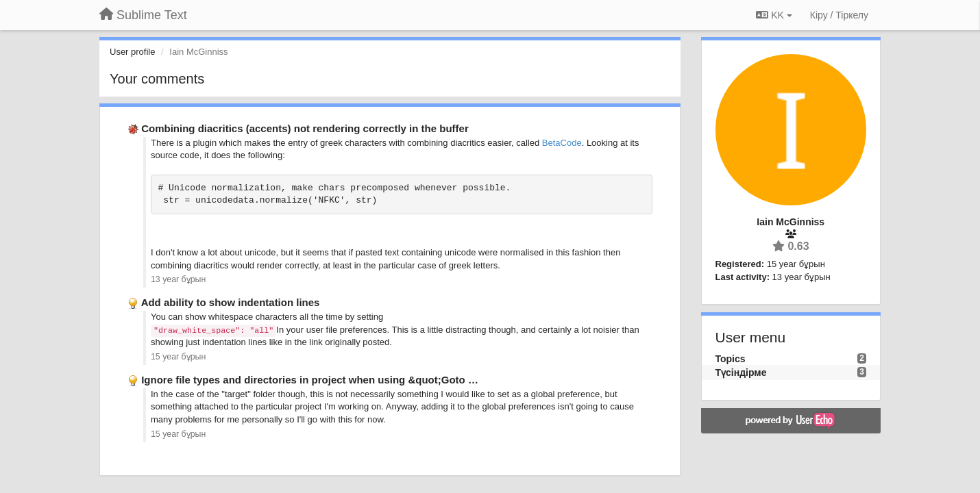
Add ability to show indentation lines (231, 302)
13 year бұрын (178, 279)
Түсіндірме (741, 372)
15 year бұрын (178, 357)
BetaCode (562, 143)
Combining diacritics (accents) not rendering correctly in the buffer (305, 128)
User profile (132, 52)
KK (774, 15)
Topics (731, 359)
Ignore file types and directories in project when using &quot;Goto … (310, 380)
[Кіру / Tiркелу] (839, 15)
